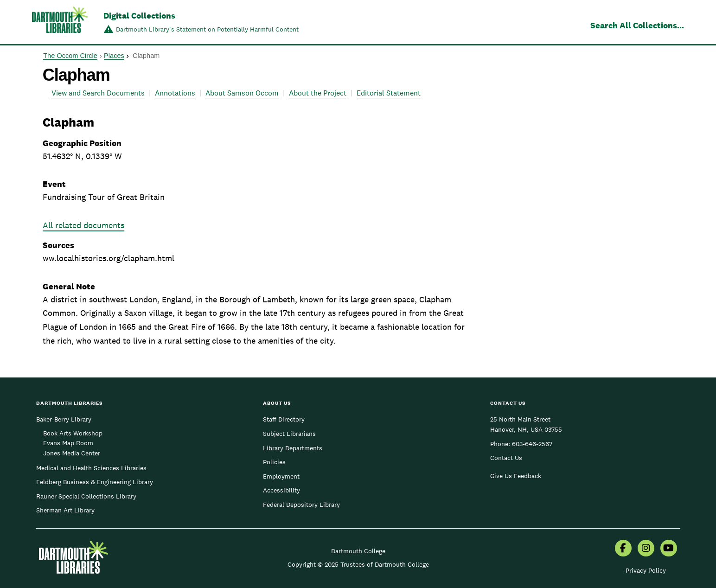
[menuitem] (623, 549)
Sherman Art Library (65, 510)
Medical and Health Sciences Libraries (91, 468)
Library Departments (293, 448)
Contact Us (506, 458)
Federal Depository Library (301, 505)
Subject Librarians (289, 434)
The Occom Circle (70, 56)
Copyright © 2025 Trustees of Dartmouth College (358, 564)
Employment (281, 476)
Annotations (175, 93)
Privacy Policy (646, 570)
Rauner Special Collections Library (86, 496)
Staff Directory (284, 419)
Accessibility (281, 490)
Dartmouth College (358, 551)
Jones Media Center (72, 453)
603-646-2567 (532, 444)
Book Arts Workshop (73, 433)
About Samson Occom (242, 93)
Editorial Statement (389, 93)
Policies (274, 462)
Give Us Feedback (516, 476)
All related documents (83, 225)
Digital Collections (139, 16)
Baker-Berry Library (64, 419)
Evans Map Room (68, 443)
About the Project (318, 93)
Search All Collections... (637, 25)
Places (114, 56)
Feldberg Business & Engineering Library (95, 482)
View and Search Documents (98, 93)
